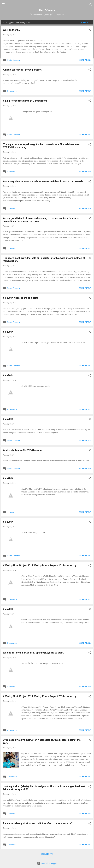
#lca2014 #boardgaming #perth (21, 298)
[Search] (91, 5)
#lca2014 (8, 332)
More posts (47, 854)
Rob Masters (47, 10)
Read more (85, 60)
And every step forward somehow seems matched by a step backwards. (43, 181)
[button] (90, 30)
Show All (86, 22)
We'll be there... (11, 30)
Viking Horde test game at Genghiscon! (25, 101)
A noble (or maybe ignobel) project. (23, 70)
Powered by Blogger (47, 863)
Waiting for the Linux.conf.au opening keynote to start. (33, 653)
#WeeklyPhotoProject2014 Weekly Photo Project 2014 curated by (40, 565)
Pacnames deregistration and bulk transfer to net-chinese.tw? (38, 823)
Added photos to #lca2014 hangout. (23, 450)
